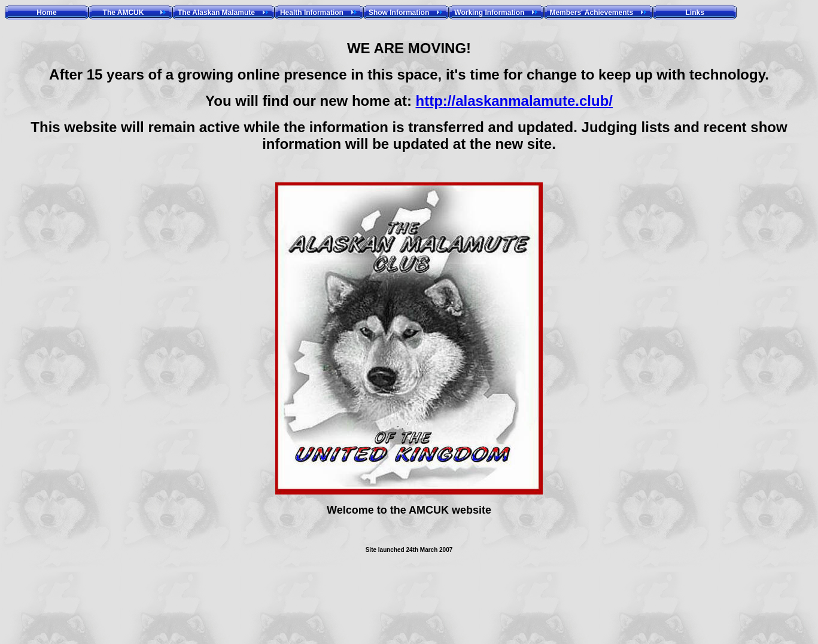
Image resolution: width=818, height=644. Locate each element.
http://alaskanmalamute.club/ (514, 101)
